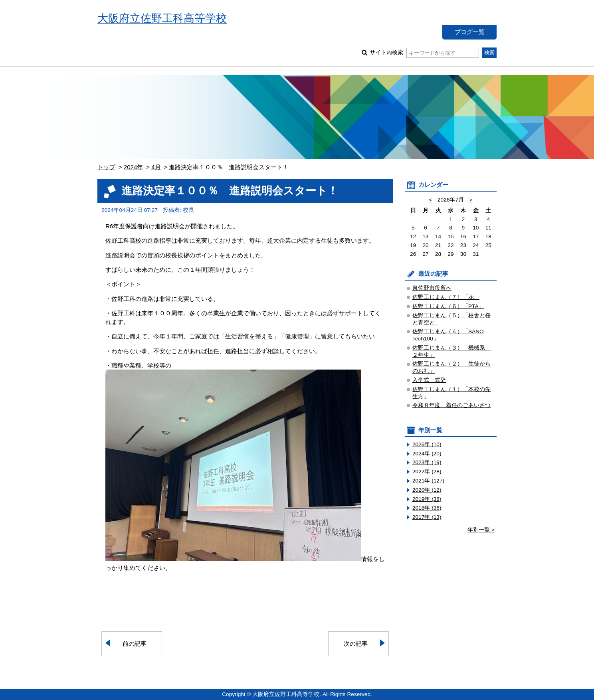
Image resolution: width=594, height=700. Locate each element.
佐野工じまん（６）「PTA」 (448, 306)
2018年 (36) (427, 508)
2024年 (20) (427, 454)
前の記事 (135, 644)
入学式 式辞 (429, 380)
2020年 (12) (427, 490)
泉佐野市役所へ (432, 288)
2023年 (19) (427, 462)
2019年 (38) (427, 499)
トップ (106, 167)
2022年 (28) (427, 472)
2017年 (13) (427, 517)
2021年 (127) (428, 481)
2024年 (134, 167)
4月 (156, 167)
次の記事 (356, 644)
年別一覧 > (481, 530)
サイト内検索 (424, 52)
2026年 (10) (427, 444)
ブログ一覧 (470, 32)
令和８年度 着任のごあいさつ (451, 405)
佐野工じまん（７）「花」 (446, 297)
